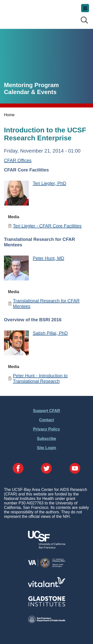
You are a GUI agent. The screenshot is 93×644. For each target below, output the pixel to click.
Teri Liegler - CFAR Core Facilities (47, 226)
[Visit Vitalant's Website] (47, 586)
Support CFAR (46, 411)
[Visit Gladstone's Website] (47, 605)
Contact (47, 420)
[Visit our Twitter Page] (46, 469)
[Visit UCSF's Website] (47, 547)
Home (9, 115)
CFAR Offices (18, 160)
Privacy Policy (46, 429)
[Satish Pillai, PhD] (16, 344)
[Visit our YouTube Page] (75, 469)
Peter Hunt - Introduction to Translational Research (40, 378)
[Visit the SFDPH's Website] (47, 622)
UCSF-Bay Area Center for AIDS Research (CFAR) (29, 12)
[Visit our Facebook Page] (18, 469)
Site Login (46, 448)
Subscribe (46, 439)
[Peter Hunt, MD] (16, 269)
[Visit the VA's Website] (47, 567)
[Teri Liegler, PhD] (16, 194)
